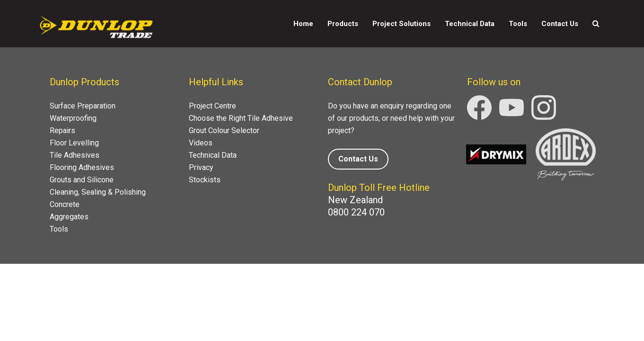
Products (343, 24)
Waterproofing (73, 118)
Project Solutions (401, 24)
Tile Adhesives (75, 155)
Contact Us (560, 24)
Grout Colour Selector (224, 130)
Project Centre (212, 106)
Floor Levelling (74, 143)
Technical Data (470, 24)
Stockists (205, 180)
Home (303, 24)
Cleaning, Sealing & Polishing (98, 192)
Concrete (65, 204)
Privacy (201, 167)
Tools (518, 24)
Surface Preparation (83, 106)
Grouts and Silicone (82, 180)
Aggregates (69, 217)
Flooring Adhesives (82, 167)
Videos (201, 143)
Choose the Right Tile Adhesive (241, 118)
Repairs (62, 130)
